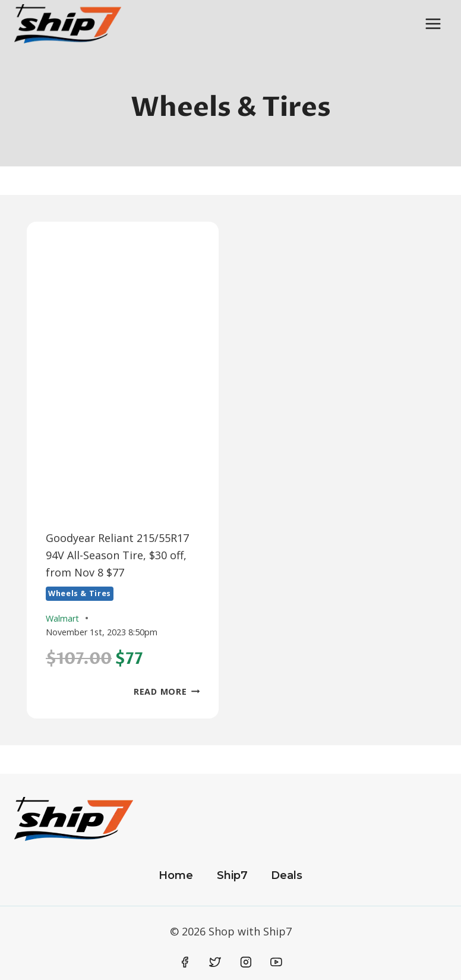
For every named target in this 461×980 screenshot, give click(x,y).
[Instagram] (246, 962)
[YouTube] (276, 962)
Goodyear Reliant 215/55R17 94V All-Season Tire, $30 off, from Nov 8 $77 (117, 555)
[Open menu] (433, 23)
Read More (167, 691)
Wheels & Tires (80, 593)
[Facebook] (185, 962)
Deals (287, 875)
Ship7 (232, 875)
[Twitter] (215, 962)
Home (176, 875)
